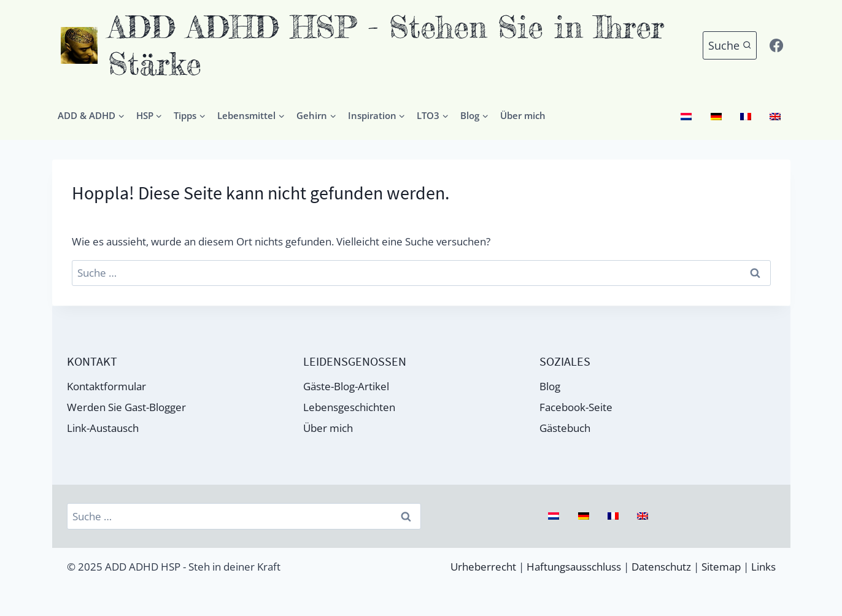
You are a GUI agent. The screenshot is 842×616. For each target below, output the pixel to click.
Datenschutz (661, 567)
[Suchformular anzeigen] (730, 46)
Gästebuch (565, 428)
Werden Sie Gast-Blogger (126, 407)
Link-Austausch (103, 428)
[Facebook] (776, 45)
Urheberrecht (483, 567)
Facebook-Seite (576, 407)
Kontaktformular (106, 386)
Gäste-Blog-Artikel (346, 386)
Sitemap (721, 567)
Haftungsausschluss (574, 567)
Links (763, 567)
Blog (550, 386)
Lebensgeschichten (349, 407)
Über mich (523, 115)
